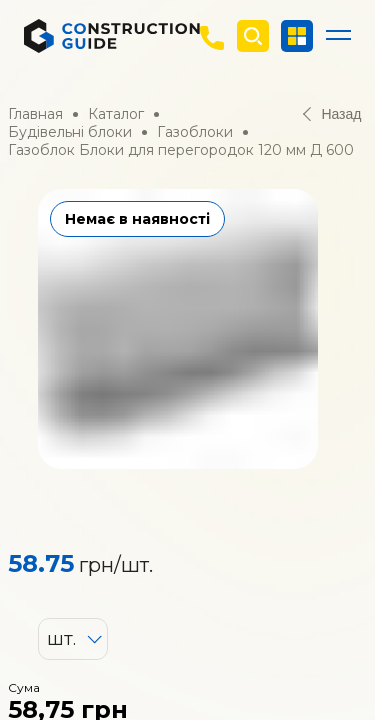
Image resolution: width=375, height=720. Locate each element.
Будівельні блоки (70, 132)
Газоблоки (195, 132)
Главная (35, 114)
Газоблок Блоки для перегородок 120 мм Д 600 (181, 150)
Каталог (116, 114)
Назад (332, 114)
